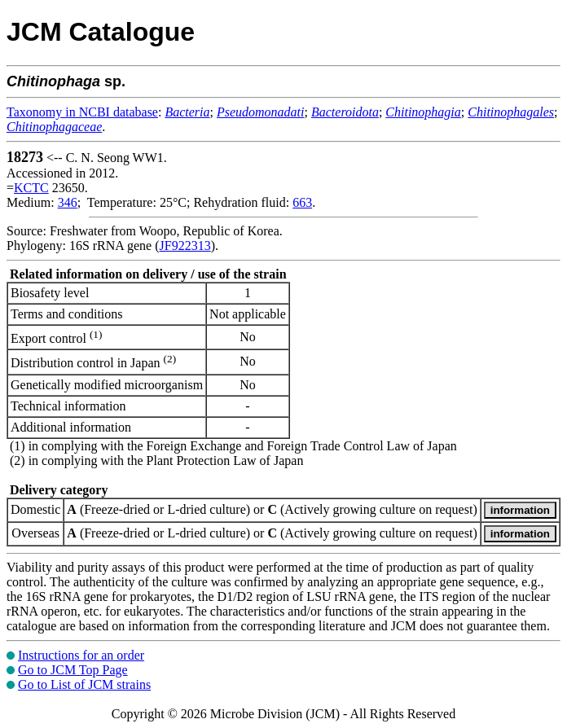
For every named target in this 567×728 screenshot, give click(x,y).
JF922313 (185, 246)
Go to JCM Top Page (73, 670)
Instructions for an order (81, 655)
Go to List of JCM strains (84, 684)
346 (68, 202)
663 (302, 202)
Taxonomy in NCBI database (82, 112)
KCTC (31, 188)
